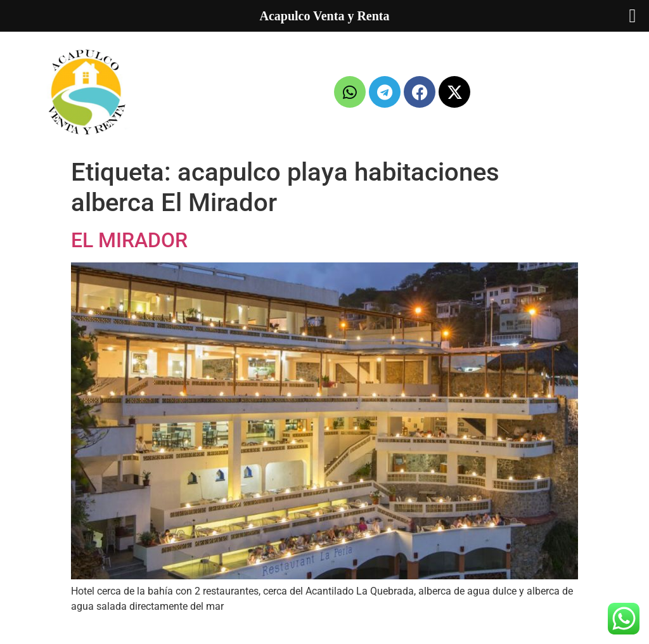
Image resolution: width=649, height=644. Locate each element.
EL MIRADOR (129, 240)
